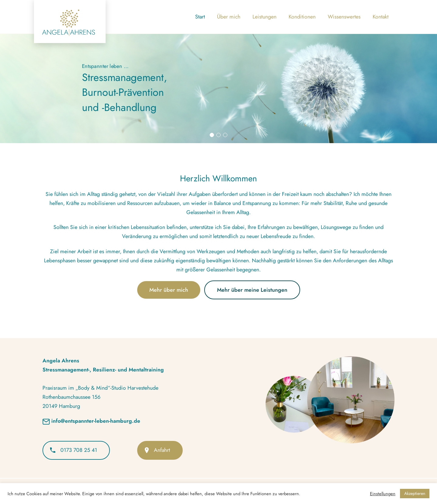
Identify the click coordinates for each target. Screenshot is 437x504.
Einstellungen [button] (383, 494)
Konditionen (302, 17)
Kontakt (381, 17)
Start (200, 17)
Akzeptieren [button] (415, 493)
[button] (212, 135)
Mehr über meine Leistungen (252, 290)
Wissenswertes (344, 17)
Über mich (229, 17)
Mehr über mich (169, 290)
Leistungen (264, 17)
